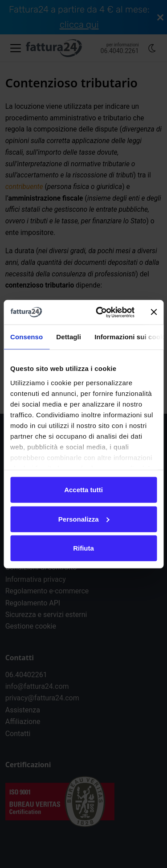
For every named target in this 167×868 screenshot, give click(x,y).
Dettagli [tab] (69, 337)
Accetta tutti (83, 490)
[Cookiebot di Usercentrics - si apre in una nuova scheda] (100, 312)
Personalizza (84, 519)
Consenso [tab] (26, 337)
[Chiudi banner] (154, 312)
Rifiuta (83, 548)
